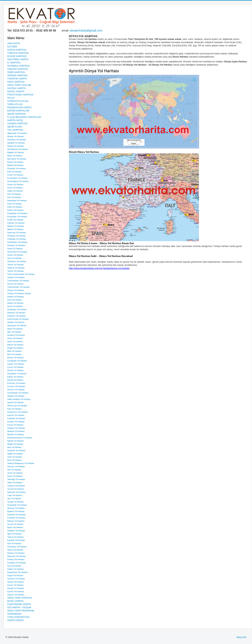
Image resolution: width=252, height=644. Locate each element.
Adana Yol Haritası (15, 303)
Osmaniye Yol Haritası (17, 547)
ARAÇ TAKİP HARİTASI (20, 598)
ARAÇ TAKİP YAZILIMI (19, 85)
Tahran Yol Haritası (16, 265)
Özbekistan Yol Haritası (17, 242)
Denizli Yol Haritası (16, 370)
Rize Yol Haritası (15, 460)
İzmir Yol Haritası (15, 300)
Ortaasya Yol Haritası (17, 236)
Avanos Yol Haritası (16, 595)
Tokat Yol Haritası (15, 483)
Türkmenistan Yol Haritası (18, 287)
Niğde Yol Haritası (15, 454)
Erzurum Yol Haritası (16, 386)
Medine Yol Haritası (16, 226)
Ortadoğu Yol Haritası (17, 239)
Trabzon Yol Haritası (16, 486)
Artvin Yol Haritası (15, 338)
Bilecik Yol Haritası (15, 345)
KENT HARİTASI (16, 82)
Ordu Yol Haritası (15, 457)
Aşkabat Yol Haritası (16, 143)
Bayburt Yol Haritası (16, 511)
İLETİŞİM (12, 47)
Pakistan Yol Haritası (16, 245)
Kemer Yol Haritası (15, 585)
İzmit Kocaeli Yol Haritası (18, 319)
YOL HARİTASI (15, 130)
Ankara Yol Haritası (16, 297)
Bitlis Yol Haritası (15, 351)
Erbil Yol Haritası (15, 172)
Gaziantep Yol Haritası (17, 309)
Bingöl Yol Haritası (15, 348)
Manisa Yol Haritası (16, 434)
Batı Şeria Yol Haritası (17, 159)
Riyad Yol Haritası (15, 249)
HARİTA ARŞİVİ (16, 620)
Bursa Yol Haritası (15, 306)
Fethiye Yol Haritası (16, 559)
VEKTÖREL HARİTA (18, 59)
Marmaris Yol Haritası (17, 556)
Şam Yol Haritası (15, 258)
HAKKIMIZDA (14, 614)
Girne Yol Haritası (15, 188)
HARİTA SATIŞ (15, 120)
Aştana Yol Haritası (16, 146)
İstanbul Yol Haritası (16, 277)
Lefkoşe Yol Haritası (16, 223)
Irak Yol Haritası (14, 194)
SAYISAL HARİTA (17, 88)
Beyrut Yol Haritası (15, 162)
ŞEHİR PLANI (15, 127)
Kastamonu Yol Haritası (17, 412)
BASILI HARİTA (15, 601)
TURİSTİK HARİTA (17, 79)
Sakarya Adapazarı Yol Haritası (21, 463)
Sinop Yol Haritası (15, 473)
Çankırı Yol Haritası (16, 364)
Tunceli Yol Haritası (16, 489)
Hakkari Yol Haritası (16, 396)
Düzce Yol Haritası (15, 550)
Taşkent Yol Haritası (16, 268)
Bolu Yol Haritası (15, 354)
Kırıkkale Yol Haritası (16, 518)
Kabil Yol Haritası (15, 207)
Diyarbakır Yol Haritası (17, 374)
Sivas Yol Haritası (15, 476)
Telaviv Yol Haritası (16, 271)
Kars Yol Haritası (15, 409)
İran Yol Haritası (14, 197)
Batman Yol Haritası (16, 521)
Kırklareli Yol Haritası (16, 418)
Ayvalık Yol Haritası (16, 588)
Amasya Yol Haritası (16, 335)
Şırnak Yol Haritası (15, 524)
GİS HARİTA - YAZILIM (19, 607)
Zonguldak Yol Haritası (17, 505)
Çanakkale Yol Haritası (17, 361)
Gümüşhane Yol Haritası (18, 393)
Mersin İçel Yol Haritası (17, 406)
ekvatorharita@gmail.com (86, 31)
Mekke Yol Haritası (15, 229)
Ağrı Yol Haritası (14, 332)
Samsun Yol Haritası (16, 466)
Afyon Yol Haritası (15, 329)
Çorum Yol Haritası (16, 367)
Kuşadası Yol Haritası (17, 563)
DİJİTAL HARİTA (16, 91)
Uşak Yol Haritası (15, 495)
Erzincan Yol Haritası (16, 383)
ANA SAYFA (14, 43)
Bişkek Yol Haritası (15, 165)
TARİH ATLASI (15, 104)
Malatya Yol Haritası (16, 431)
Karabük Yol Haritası (16, 540)
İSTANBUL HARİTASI (18, 66)
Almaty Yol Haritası (16, 136)
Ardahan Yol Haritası (16, 531)
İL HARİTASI (14, 63)
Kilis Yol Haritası (14, 543)
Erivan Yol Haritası (15, 175)
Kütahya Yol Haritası (16, 428)
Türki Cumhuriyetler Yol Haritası (21, 274)
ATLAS (11, 98)
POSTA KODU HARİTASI (20, 95)
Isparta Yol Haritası (16, 402)
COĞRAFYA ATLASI (18, 101)
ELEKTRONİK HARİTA (19, 604)
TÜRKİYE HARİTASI (18, 53)
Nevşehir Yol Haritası (16, 450)
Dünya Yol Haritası (15, 284)
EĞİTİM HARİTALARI (18, 111)
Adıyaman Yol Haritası (17, 325)
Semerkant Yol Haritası (17, 252)
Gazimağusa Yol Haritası (18, 181)
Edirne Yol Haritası (15, 377)
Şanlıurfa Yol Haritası (17, 492)
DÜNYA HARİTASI (17, 50)
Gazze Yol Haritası (15, 184)
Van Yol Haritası (14, 499)
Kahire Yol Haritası (15, 210)
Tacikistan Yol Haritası (17, 261)
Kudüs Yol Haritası (15, 220)
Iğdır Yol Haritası (15, 534)
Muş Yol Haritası (14, 447)
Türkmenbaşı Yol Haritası (18, 281)
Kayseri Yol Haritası (16, 415)
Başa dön (242, 637)
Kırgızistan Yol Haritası (17, 217)
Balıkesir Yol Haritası (16, 313)
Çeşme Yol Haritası (16, 591)
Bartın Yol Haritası (15, 527)
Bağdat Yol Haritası (16, 152)
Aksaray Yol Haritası (16, 508)
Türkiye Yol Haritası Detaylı (19, 293)
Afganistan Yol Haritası (17, 133)
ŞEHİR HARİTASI (16, 114)
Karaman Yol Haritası (17, 515)
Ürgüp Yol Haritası (15, 575)
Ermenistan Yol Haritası (17, 178)
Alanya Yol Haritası (16, 582)
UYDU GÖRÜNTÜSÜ (18, 617)
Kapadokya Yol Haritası (17, 572)
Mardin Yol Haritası (16, 441)
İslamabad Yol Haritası (17, 200)
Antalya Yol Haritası (16, 322)
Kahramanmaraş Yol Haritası (20, 438)
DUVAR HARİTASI (17, 56)
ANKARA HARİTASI (18, 69)
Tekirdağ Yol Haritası (16, 479)
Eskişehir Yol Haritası (17, 316)
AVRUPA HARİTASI (17, 75)
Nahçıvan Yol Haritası (17, 233)
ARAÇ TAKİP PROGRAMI (21, 611)
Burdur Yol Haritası (16, 358)
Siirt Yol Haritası (14, 470)
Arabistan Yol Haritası (17, 140)
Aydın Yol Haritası (15, 341)
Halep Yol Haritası (15, 191)
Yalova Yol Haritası (16, 537)
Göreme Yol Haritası (16, 579)
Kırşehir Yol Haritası (16, 422)
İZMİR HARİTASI (16, 72)
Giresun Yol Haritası (16, 390)
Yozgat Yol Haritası (16, 502)
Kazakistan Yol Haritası (17, 213)
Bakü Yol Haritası (15, 156)
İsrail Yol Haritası (15, 204)
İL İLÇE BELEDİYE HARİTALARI (24, 117)
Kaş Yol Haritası (14, 566)
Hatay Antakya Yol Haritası (19, 399)
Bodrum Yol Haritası (16, 553)
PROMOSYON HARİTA (19, 107)
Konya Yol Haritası (15, 425)
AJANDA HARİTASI (17, 123)
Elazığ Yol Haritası (15, 380)
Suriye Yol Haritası (15, 255)
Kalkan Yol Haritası (16, 569)
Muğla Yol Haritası (15, 444)
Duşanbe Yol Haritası (17, 168)
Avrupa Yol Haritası (16, 290)
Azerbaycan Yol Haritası (18, 149)
